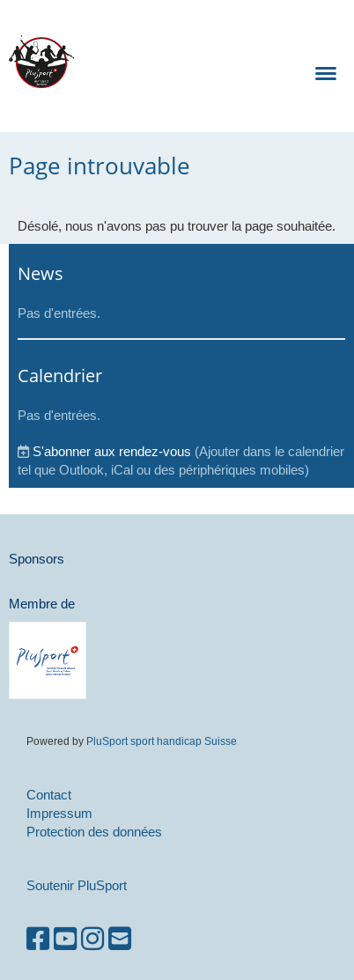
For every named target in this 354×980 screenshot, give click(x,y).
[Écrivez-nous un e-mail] (120, 939)
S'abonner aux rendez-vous (112, 451)
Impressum (59, 813)
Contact (49, 795)
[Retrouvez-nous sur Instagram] (92, 939)
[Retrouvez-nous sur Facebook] (38, 939)
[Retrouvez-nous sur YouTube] (65, 939)
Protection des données (94, 832)
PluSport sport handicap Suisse (160, 741)
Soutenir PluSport (77, 885)
